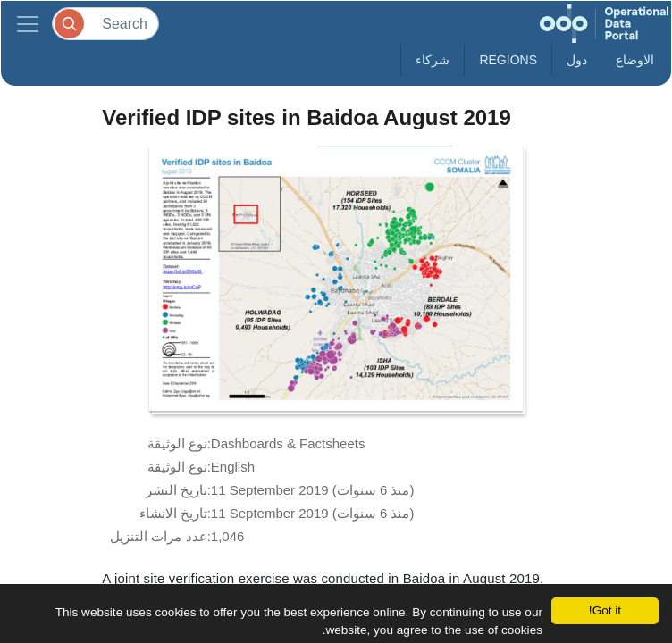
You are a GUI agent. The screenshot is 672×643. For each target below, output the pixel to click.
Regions (508, 60)
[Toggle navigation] (28, 24)
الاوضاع (635, 60)
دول (577, 60)
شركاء (433, 60)
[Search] (105, 24)
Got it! (605, 610)
